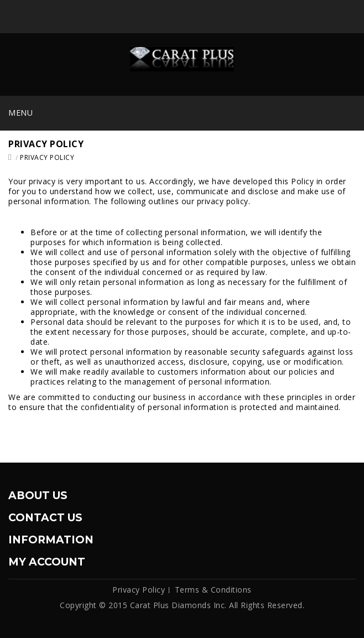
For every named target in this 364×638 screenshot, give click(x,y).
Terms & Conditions (213, 590)
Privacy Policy (47, 157)
